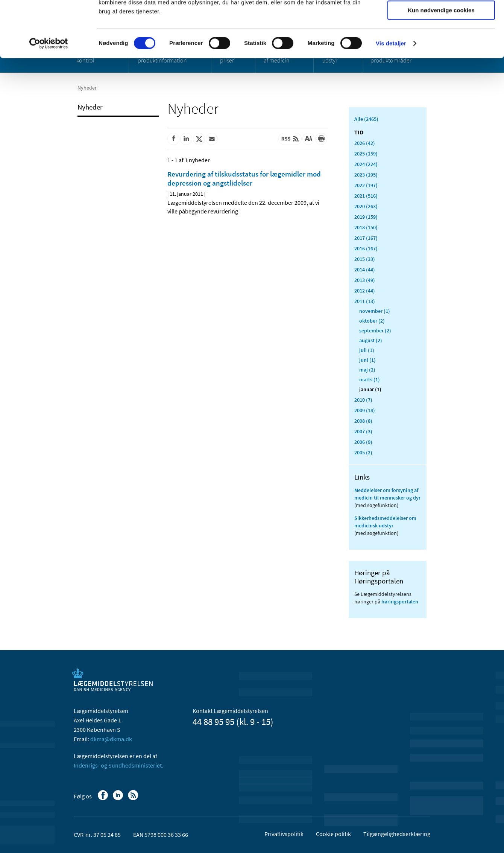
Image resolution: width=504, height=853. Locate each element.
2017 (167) (366, 238)
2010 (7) (363, 400)
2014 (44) (365, 270)
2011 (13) (365, 301)
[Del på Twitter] (199, 139)
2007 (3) (363, 431)
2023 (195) (366, 175)
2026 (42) (365, 143)
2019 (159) (366, 217)
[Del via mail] (212, 139)
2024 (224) (366, 164)
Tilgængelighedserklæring (397, 834)
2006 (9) (363, 442)
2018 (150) (366, 227)
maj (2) (367, 370)
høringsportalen (400, 602)
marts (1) (370, 379)
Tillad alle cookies (441, 19)
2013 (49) (365, 280)
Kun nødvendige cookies (441, 63)
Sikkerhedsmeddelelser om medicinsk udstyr (385, 522)
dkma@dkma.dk (111, 739)
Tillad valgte (441, 41)
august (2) (371, 340)
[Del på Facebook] (173, 139)
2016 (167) (366, 248)
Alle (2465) (366, 119)
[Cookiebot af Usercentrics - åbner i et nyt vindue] (49, 96)
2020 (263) (366, 206)
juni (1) (367, 360)
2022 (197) (366, 185)
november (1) (375, 311)
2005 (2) (363, 452)
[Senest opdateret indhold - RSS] (290, 139)
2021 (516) (366, 196)
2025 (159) (366, 154)
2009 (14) (365, 410)
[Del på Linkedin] (186, 139)
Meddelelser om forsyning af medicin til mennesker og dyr (387, 494)
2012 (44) (365, 291)
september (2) (375, 331)
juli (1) (367, 350)
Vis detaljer (391, 96)
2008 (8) (363, 421)
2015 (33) (365, 259)
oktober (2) (372, 321)
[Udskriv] (321, 139)
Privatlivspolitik (284, 834)
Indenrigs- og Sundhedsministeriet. (118, 765)
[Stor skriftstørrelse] (308, 139)
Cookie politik (333, 834)
